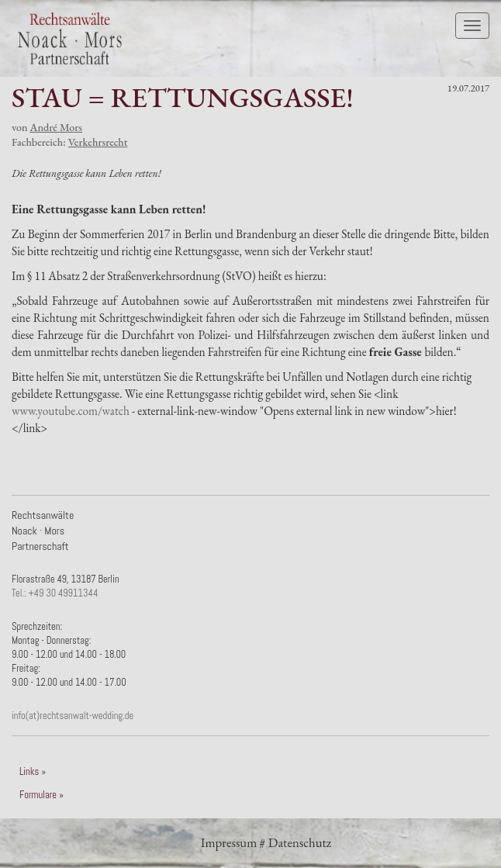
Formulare (38, 795)
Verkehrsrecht (98, 142)
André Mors (56, 127)
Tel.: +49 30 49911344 (55, 593)
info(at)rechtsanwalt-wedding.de (73, 716)
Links (29, 772)
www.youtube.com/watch (71, 411)
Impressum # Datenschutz (266, 842)
